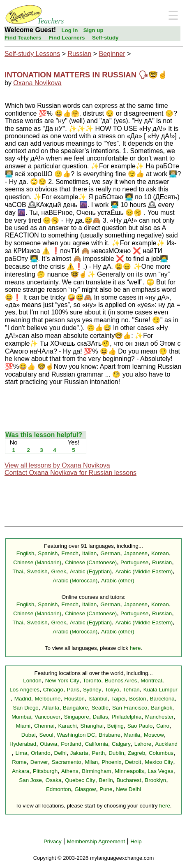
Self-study (105, 38)
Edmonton (59, 789)
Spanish (48, 553)
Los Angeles (24, 690)
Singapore (77, 717)
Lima (21, 753)
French (70, 553)
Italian (90, 553)
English (25, 553)
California (97, 744)
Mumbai (21, 717)
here (135, 648)
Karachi (68, 726)
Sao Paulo (140, 726)
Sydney (92, 690)
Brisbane (110, 735)
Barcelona (162, 699)
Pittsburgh (45, 771)
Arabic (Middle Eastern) (144, 571)
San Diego (26, 708)
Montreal (151, 681)
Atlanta (51, 708)
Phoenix (111, 762)
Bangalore (75, 708)
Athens (70, 771)
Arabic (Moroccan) (75, 581)
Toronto (92, 681)
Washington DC (76, 735)
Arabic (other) (118, 581)
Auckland (166, 744)
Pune (106, 789)
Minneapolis (129, 771)
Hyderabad (23, 744)
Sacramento (67, 762)
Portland (71, 744)
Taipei (118, 699)
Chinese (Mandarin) (37, 562)
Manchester (159, 717)
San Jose (30, 780)
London (32, 681)
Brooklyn (155, 780)
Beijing (115, 726)
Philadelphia (126, 717)
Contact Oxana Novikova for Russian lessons (70, 473)
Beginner (112, 54)
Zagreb (136, 753)
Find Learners (67, 38)
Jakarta (79, 753)
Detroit (133, 762)
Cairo (163, 726)
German (110, 553)
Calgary (121, 744)
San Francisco (130, 708)
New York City (62, 681)
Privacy (53, 841)
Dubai (29, 735)
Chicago (53, 690)
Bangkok (162, 708)
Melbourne (47, 699)
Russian (79, 54)
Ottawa (48, 744)
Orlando (40, 753)
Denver (39, 762)
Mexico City (159, 762)
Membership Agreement (96, 841)
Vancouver (47, 717)
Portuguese (134, 562)
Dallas (100, 717)
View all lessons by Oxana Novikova (57, 465)
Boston (138, 699)
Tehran (131, 690)
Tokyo (112, 690)
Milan (91, 762)
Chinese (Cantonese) (91, 562)
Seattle (100, 708)
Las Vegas (160, 771)
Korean (160, 553)
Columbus (161, 753)
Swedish (37, 571)
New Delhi (128, 789)
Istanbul (98, 699)
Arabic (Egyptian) (91, 571)
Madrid (23, 699)
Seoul (46, 735)
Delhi (60, 753)
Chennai (44, 726)
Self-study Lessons (32, 54)
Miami (23, 726)
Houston (74, 699)
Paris (73, 690)
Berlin (106, 780)
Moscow (154, 735)
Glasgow (85, 789)
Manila (132, 735)
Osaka (54, 780)
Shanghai (92, 726)
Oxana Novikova (37, 83)
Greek (59, 571)
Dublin (116, 753)
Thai (18, 571)
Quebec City (80, 780)
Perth (98, 753)
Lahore (143, 744)
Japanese (136, 553)
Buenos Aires (121, 681)
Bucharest (129, 780)
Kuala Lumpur (160, 690)
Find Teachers (23, 38)
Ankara (21, 771)
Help (136, 841)
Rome (19, 762)
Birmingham (96, 771)
